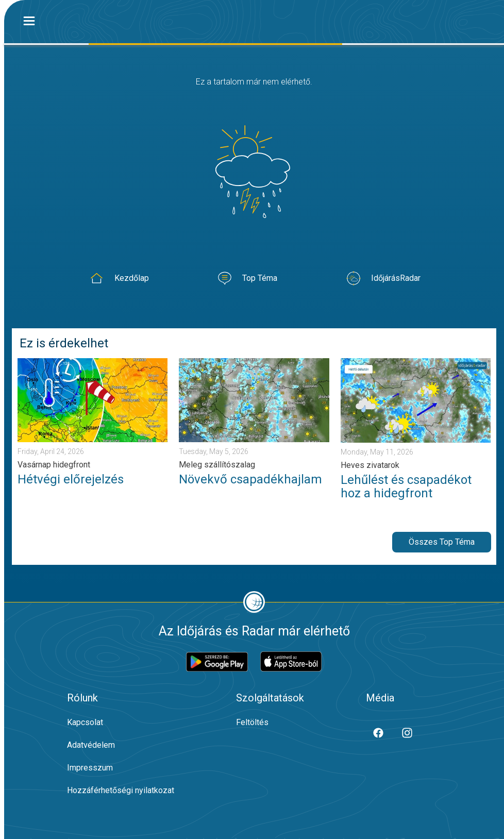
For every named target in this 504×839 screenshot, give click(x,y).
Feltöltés (252, 722)
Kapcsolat (85, 722)
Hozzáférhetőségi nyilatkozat (121, 790)
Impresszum (90, 768)
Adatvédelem (91, 745)
